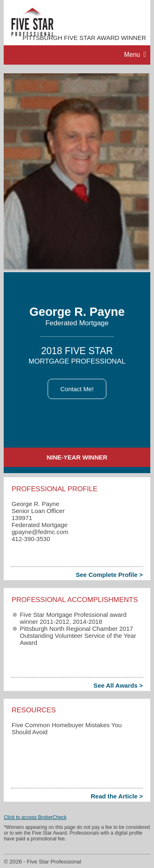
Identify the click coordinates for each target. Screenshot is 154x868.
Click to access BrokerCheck (35, 817)
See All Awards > (118, 685)
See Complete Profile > (109, 575)
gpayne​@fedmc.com (40, 532)
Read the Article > (117, 796)
